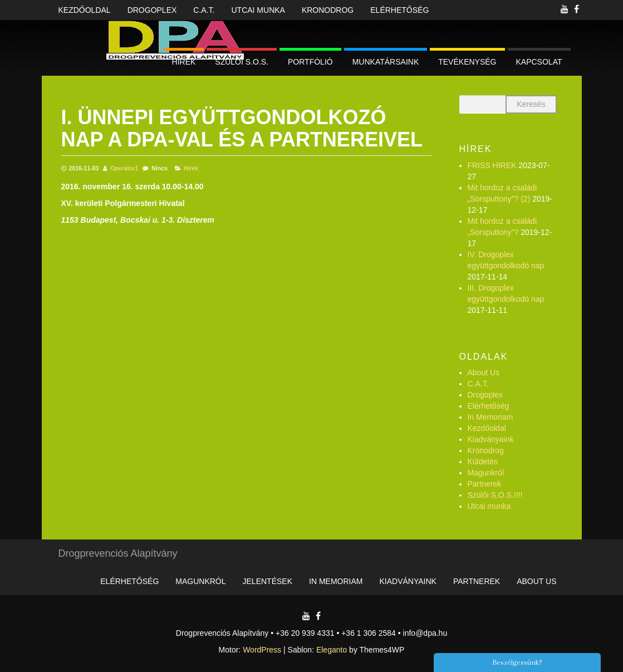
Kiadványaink (491, 439)
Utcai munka (258, 10)
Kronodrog (328, 10)
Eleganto (332, 650)
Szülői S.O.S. (242, 62)
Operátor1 (124, 168)
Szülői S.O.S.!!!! (495, 495)
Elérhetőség (399, 10)
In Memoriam (490, 417)
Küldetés (483, 462)
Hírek (184, 62)
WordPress (262, 650)
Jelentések (268, 581)
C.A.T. (204, 10)
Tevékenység (467, 62)
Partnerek (485, 484)
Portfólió (310, 62)
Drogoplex (152, 10)
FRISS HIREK (492, 165)
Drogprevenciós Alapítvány (118, 553)
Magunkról (486, 473)
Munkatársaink (386, 62)
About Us (484, 372)
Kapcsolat (539, 62)
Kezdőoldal (85, 10)
